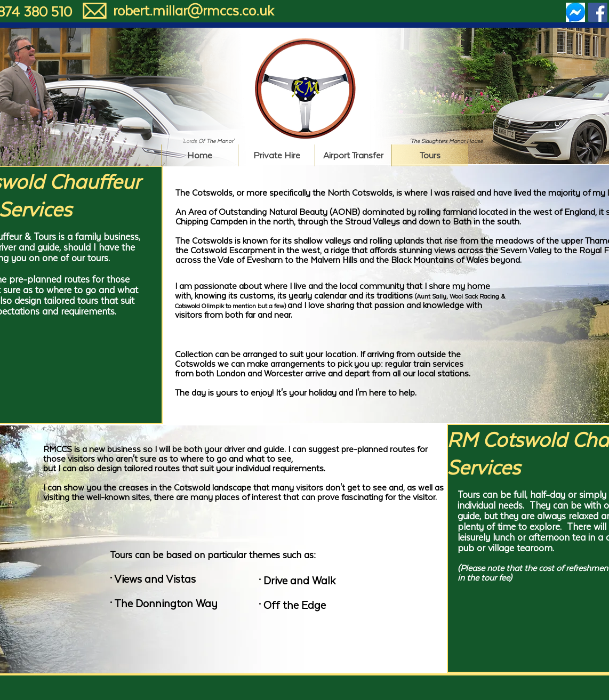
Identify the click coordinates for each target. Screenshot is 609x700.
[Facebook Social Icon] (598, 12)
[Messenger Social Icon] (575, 12)
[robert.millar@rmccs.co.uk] (193, 11)
